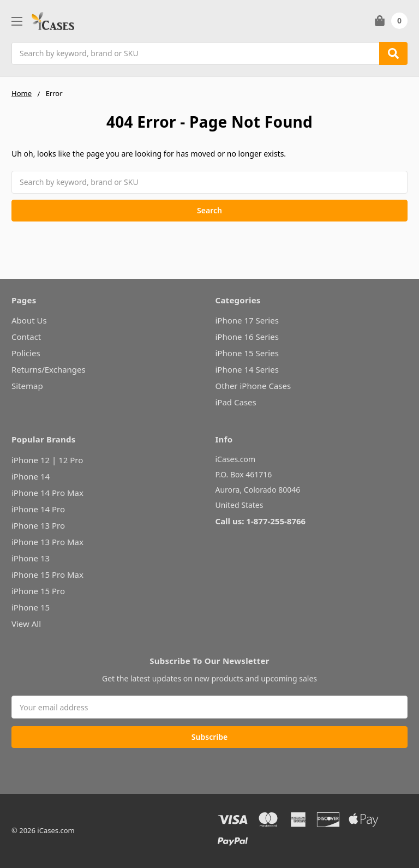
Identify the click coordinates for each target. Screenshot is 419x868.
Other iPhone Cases (253, 386)
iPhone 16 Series (247, 337)
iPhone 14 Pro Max (47, 493)
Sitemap (27, 386)
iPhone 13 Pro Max (47, 542)
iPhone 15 (31, 607)
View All (26, 624)
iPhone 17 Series (247, 320)
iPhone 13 (31, 558)
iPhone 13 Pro (38, 525)
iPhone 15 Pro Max (47, 574)
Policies (26, 353)
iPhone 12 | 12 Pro (47, 460)
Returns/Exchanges (49, 369)
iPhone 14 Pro (38, 509)
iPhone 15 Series (247, 353)
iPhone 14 (31, 476)
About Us (29, 320)
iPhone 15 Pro (38, 591)
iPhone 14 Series (247, 369)
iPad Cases (236, 402)
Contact (26, 337)
